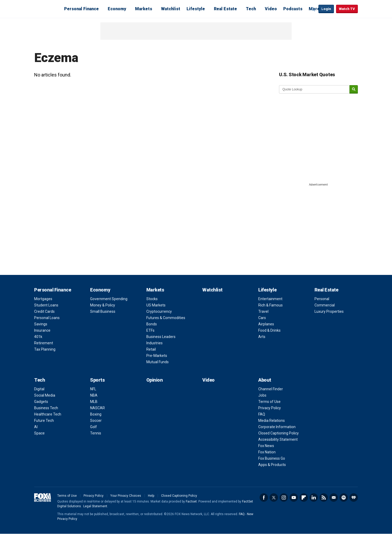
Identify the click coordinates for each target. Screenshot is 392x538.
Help (151, 496)
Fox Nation (267, 452)
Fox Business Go (272, 458)
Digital (39, 389)
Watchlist (171, 9)
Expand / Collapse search (313, 9)
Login (326, 9)
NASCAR (97, 408)
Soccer (96, 421)
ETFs (150, 330)
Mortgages (43, 299)
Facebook (264, 498)
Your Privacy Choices (126, 496)
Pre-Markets (157, 356)
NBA (94, 395)
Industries (154, 343)
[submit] (354, 89)
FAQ (262, 414)
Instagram (284, 498)
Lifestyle (196, 9)
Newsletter (334, 498)
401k (38, 337)
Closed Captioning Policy (278, 433)
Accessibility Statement (278, 439)
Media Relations (272, 421)
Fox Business (47, 9)
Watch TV (347, 9)
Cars (262, 318)
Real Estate (225, 9)
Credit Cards (44, 311)
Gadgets (41, 402)
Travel (263, 311)
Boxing (96, 414)
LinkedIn (314, 498)
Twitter (274, 498)
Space (39, 433)
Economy (117, 9)
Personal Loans (47, 318)
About (265, 380)
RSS (324, 498)
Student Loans (46, 305)
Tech (251, 9)
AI (36, 427)
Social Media (45, 395)
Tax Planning (45, 349)
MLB (94, 402)
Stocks (152, 299)
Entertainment (270, 299)
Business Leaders (161, 337)
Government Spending (109, 299)
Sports (97, 380)
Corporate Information (277, 427)
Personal (322, 299)
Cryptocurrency (159, 311)
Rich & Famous (270, 305)
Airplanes (266, 324)
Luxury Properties (329, 311)
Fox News (266, 446)
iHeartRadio (354, 498)
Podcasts (293, 9)
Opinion (155, 380)
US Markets (156, 305)
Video (271, 9)
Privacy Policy (270, 408)
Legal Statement (95, 506)
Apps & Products (272, 465)
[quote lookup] (314, 89)
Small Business (103, 311)
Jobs (262, 395)
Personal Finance (81, 9)
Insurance (42, 330)
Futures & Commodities (166, 318)
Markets (144, 9)
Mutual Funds (158, 362)
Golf (94, 427)
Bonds (152, 324)
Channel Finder (271, 389)
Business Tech (46, 408)
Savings (41, 324)
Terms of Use (269, 402)
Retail (151, 349)
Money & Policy (103, 305)
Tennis (96, 433)
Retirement (44, 343)
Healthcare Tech (48, 414)
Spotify (344, 498)
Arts (262, 337)
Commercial (325, 305)
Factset (191, 501)
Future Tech (44, 421)
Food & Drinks (269, 330)
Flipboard (304, 498)
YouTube (294, 498)
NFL (93, 389)
